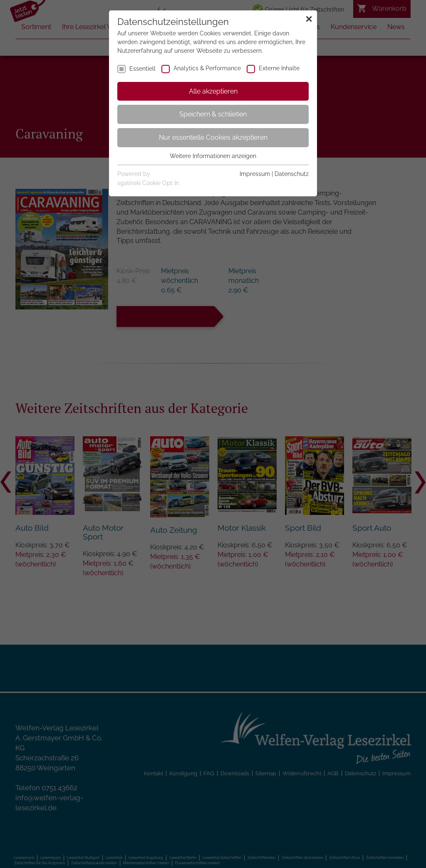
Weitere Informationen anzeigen (213, 156)
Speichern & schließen (213, 114)
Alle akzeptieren (213, 91)
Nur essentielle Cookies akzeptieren (213, 137)
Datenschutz (292, 174)
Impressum (255, 174)
